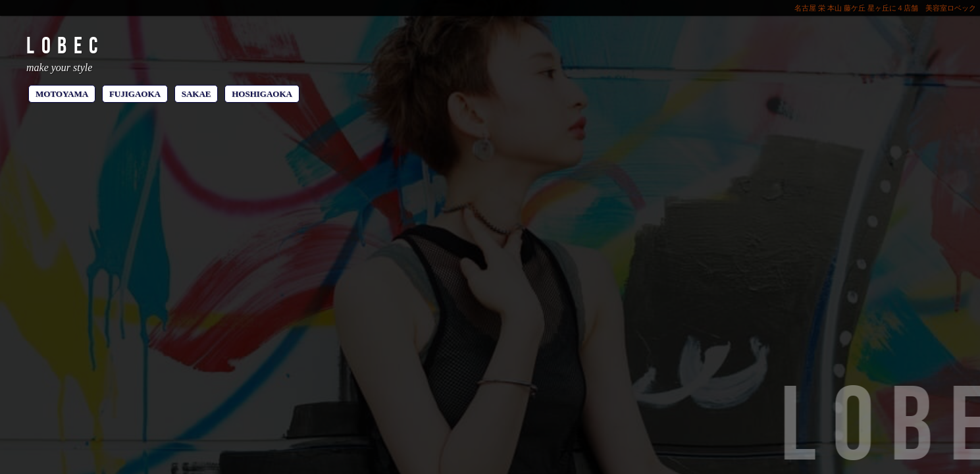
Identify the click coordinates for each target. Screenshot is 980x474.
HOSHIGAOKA (262, 94)
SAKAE (196, 94)
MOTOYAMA (62, 94)
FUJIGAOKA (135, 94)
